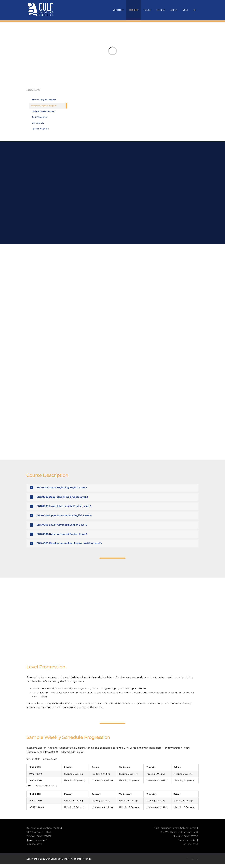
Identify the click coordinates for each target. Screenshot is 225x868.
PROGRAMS (33, 90)
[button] (195, 10)
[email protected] (37, 840)
